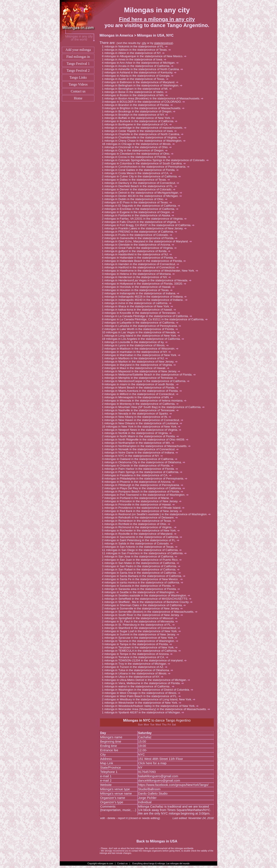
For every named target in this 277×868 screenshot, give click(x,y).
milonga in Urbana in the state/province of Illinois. (137, 673)
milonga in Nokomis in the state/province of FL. (136, 46)
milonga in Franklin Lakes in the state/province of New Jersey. (146, 228)
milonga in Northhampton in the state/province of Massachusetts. (147, 446)
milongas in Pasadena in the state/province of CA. (138, 475)
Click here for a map (152, 763)
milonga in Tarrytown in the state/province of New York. (141, 647)
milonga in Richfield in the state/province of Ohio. (137, 524)
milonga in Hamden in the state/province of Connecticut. (142, 264)
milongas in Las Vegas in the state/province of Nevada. (143, 332)
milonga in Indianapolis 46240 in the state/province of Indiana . (146, 300)
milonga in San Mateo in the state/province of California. (142, 563)
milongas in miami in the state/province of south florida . (142, 384)
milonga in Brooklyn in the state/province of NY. (136, 115)
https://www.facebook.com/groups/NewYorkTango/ (173, 785)
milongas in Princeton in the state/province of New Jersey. (143, 501)
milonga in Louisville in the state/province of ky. (136, 342)
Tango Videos (78, 84)
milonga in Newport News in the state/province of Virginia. (143, 430)
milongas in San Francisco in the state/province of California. (147, 553)
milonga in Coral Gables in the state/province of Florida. (142, 170)
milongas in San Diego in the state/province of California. (144, 550)
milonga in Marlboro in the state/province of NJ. (136, 358)
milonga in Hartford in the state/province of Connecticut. (142, 267)
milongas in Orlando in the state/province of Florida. (139, 466)
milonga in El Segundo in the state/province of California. (142, 206)
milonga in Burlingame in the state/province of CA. (138, 124)
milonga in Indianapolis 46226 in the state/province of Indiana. (146, 297)
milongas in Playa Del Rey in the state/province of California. (145, 488)
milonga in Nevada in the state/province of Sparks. (138, 414)
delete (111, 818)
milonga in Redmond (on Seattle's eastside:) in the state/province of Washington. (158, 514)
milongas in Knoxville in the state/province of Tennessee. (142, 313)
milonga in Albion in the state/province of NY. (134, 53)
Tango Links (78, 77)
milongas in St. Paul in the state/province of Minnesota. (141, 621)
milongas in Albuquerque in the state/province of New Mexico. (145, 56)
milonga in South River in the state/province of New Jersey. (144, 615)
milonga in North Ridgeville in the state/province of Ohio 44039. (146, 440)
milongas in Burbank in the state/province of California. (141, 121)
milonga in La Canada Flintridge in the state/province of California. (148, 316)
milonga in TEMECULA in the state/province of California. (143, 651)
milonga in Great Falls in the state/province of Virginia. (141, 248)
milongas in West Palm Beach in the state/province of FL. (143, 696)
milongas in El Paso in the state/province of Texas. (138, 202)
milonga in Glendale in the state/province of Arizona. (139, 245)
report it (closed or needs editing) (139, 818)
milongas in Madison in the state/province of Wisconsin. (141, 349)
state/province (163, 43)
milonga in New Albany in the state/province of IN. (138, 417)
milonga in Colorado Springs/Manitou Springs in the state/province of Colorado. (156, 160)
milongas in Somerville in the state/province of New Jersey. (144, 608)
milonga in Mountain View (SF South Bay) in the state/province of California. (155, 407)
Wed (158, 725)
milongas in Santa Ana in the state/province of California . (143, 573)
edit (103, 818)
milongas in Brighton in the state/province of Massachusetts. (144, 108)
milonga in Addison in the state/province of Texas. (138, 50)
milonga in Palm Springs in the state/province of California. (143, 472)
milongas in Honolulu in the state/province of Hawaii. (139, 287)
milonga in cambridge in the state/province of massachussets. (145, 128)
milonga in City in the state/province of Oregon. (136, 150)
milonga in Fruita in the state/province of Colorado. (138, 235)
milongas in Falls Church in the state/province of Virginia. (142, 222)
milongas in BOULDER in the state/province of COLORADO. (145, 102)
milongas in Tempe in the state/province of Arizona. (138, 654)
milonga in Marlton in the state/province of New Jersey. (141, 362)
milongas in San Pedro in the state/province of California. (142, 566)
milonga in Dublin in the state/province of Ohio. (136, 199)
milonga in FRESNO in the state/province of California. (141, 232)
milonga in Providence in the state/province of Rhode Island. (144, 508)
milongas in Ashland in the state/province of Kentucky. (140, 72)
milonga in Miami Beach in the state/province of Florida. (141, 388)
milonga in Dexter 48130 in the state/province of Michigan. (143, 196)
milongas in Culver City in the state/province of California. (143, 176)
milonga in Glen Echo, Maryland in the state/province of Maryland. (148, 241)
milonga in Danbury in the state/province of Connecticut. (142, 183)
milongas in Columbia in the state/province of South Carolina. (145, 163)
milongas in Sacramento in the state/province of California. (143, 537)
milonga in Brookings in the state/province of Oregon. (140, 111)
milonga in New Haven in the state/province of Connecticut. (144, 420)
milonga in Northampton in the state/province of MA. (139, 443)
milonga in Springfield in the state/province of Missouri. (141, 618)
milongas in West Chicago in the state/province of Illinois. (142, 693)
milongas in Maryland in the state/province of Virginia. (140, 365)
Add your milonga (78, 50)
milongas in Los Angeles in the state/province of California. (145, 339)
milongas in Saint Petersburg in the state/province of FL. (142, 540)
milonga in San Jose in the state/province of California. (141, 556)
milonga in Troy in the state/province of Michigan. (137, 664)
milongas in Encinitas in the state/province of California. (141, 209)
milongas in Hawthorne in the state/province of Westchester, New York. (151, 271)
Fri (169, 725)
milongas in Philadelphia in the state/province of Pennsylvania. (146, 479)
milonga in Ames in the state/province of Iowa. (135, 59)
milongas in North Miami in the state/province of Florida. (142, 436)
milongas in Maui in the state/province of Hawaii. (137, 368)
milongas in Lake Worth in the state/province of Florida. (141, 329)
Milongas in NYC (137, 720)
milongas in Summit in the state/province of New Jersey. (142, 634)
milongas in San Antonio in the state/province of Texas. (141, 547)
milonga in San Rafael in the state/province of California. (142, 569)
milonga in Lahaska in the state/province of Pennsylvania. (143, 326)
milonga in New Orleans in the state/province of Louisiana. (143, 423)
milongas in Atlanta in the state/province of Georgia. (139, 76)
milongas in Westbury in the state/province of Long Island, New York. (150, 699)
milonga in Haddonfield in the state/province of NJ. (138, 254)
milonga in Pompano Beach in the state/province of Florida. (144, 491)
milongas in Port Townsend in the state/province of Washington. (147, 495)
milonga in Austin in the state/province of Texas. (136, 79)
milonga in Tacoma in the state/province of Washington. (141, 641)
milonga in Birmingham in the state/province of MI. (138, 89)
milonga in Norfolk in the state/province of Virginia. (138, 433)
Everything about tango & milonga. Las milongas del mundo (161, 864)
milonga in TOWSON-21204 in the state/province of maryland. (146, 660)
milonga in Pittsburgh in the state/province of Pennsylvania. (144, 485)
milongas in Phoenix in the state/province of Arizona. (139, 482)
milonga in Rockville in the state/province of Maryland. (140, 534)
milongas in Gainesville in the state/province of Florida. (141, 238)
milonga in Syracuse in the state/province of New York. (141, 638)
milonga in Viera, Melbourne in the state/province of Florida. (144, 683)
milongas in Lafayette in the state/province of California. (141, 323)
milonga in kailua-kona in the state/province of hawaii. (140, 310)
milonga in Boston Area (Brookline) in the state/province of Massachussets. (154, 98)
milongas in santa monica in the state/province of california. (144, 582)
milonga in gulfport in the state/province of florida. (137, 251)
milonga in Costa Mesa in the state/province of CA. (138, 173)
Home (78, 98)
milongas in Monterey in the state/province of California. (142, 404)
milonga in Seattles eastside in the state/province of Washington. (147, 595)
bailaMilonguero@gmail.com (158, 776)
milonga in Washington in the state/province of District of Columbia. (149, 690)
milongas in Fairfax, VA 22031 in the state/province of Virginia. (146, 219)
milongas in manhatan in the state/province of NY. (138, 352)
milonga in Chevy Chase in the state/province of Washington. (145, 141)
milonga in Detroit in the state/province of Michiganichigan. (143, 193)
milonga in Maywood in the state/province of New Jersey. (142, 371)
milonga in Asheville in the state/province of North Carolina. (144, 69)
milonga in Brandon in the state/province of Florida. (139, 105)
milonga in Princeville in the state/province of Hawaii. (140, 504)
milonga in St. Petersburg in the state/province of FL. (140, 625)
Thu (164, 725)
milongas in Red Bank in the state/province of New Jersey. (143, 511)
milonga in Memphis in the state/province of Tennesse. (141, 378)
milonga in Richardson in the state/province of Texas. (140, 521)
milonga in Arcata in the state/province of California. (139, 66)
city (144, 43)
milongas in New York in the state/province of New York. (143, 427)
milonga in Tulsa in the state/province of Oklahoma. (139, 670)
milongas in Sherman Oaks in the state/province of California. (145, 605)
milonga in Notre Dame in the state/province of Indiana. (141, 453)
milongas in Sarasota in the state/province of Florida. (140, 586)
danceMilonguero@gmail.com (159, 781)
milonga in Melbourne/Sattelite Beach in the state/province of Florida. (150, 375)
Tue (152, 725)
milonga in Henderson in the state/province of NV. (138, 277)
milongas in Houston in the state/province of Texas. (138, 290)
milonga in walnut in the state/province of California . (139, 686)
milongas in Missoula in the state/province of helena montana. (145, 401)
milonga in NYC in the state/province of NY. (134, 456)
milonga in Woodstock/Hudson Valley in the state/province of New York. (151, 706)
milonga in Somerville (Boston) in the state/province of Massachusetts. (151, 612)
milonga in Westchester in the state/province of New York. (143, 703)
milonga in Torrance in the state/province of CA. (136, 657)
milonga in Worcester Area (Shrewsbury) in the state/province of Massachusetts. (157, 709)
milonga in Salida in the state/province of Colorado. (139, 543)
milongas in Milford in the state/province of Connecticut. (141, 394)
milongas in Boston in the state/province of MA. (136, 95)
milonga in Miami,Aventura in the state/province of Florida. (143, 391)
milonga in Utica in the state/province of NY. (134, 677)
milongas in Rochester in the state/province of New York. (142, 530)
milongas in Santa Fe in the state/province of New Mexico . (143, 579)
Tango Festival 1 (78, 64)
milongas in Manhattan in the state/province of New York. (142, 355)
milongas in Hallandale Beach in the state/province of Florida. (145, 261)
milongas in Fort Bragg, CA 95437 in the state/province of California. (149, 225)
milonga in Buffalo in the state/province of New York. (139, 118)
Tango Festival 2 (78, 70)
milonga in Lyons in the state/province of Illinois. (136, 345)
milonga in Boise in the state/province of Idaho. (136, 92)
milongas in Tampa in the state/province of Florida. (138, 644)
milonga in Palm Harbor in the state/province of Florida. (141, 469)
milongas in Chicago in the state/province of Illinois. (140, 144)
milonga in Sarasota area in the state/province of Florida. (142, 589)
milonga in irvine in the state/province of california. (138, 303)
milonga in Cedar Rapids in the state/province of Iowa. (141, 131)
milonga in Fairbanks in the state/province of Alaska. (139, 215)
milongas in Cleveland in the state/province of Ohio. (139, 154)
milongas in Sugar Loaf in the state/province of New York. (143, 631)
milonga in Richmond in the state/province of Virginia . (140, 527)
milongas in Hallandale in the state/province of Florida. (141, 258)
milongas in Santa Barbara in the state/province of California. (145, 576)
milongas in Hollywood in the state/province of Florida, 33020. (145, 284)
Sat (174, 725)
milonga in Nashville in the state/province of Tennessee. (142, 410)
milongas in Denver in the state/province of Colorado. (140, 189)
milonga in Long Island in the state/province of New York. (142, 336)
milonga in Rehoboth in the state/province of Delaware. (141, 517)
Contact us (78, 91)
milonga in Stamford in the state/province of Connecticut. (142, 628)
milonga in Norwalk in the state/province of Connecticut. (142, 449)
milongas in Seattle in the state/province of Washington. (141, 592)
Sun (140, 725)
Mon (146, 725)
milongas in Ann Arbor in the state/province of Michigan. (142, 63)
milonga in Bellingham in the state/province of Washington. (143, 85)
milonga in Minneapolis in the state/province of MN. (139, 397)
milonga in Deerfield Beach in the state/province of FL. (141, 186)
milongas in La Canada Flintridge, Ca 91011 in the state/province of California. (156, 319)
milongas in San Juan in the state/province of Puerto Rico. (143, 560)
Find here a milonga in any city (157, 19)
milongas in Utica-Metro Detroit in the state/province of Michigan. (147, 680)
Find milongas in (78, 57)
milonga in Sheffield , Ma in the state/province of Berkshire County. (148, 602)
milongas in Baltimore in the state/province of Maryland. (141, 82)
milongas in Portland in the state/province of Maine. (139, 498)
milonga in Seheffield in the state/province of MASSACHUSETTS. (148, 599)
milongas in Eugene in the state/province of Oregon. (139, 212)
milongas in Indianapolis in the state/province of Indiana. (142, 293)
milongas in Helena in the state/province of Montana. (140, 274)
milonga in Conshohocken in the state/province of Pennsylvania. (147, 167)
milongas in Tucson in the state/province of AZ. (136, 667)
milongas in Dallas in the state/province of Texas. (137, 180)
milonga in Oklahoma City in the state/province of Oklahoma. (145, 462)
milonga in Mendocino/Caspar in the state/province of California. (147, 381)
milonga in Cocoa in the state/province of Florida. (137, 157)
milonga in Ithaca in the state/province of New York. (139, 306)
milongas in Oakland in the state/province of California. (141, 459)
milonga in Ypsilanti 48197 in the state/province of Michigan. (144, 712)
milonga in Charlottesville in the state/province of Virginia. (143, 137)
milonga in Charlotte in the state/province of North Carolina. (144, 134)
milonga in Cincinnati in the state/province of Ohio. (138, 147)
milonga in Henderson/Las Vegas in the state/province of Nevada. (148, 280)
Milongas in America (116, 35)
